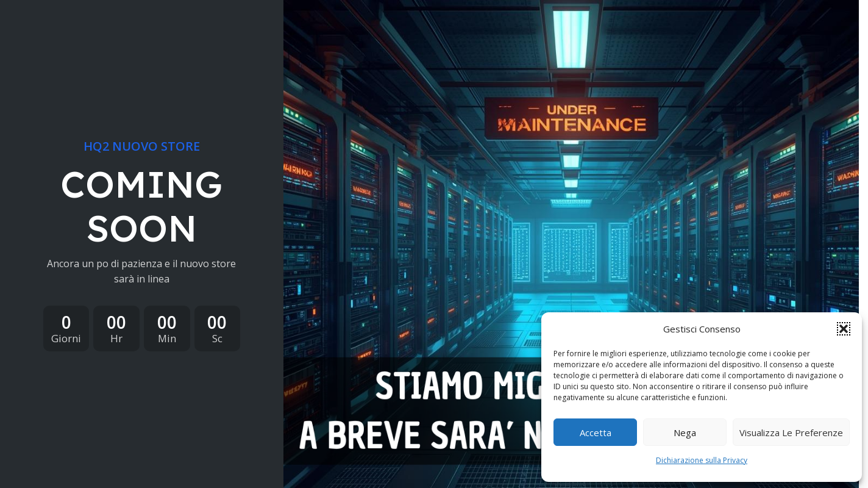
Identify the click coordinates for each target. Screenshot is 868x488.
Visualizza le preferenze (791, 432)
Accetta (596, 432)
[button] (844, 329)
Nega (685, 432)
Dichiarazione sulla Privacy (702, 460)
